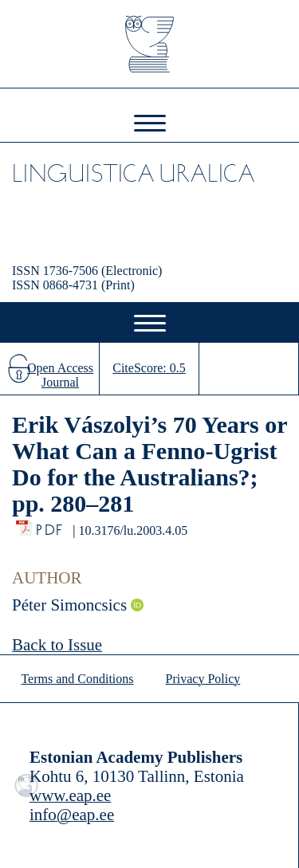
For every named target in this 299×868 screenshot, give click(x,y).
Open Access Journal (60, 375)
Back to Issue (57, 645)
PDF (51, 526)
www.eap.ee (70, 795)
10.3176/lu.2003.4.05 (133, 530)
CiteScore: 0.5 (149, 368)
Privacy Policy (203, 679)
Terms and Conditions (77, 679)
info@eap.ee (72, 815)
